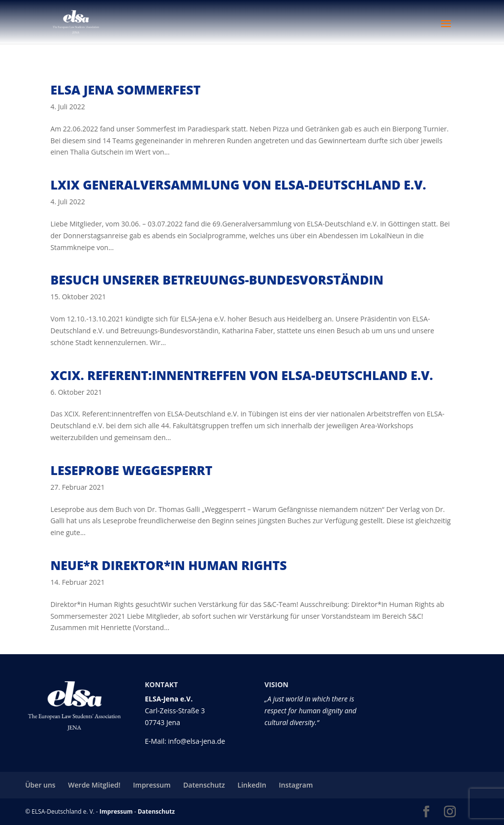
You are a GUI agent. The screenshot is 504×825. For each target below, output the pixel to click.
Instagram (296, 785)
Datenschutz (204, 785)
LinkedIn (252, 785)
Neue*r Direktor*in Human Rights (168, 565)
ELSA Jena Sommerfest (125, 90)
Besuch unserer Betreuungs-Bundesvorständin (217, 280)
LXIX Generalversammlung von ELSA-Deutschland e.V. (238, 185)
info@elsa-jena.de (196, 741)
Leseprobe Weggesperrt (131, 470)
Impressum (152, 785)
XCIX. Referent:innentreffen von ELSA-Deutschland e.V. (241, 375)
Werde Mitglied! (94, 785)
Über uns (40, 785)
